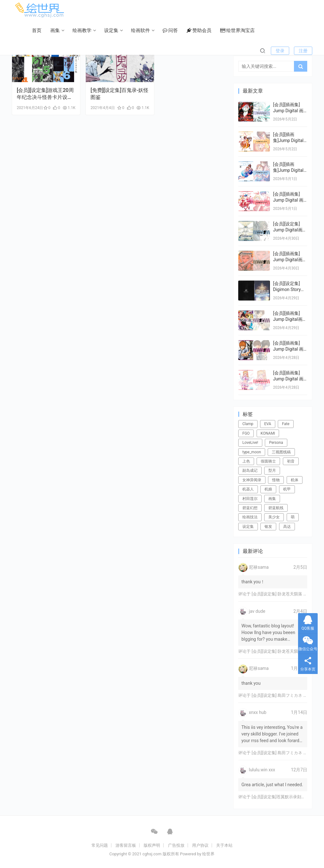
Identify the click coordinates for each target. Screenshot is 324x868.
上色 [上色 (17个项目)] (246, 461)
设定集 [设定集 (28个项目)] (248, 527)
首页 (37, 30)
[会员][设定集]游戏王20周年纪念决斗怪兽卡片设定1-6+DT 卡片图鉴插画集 (45, 94)
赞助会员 (199, 30)
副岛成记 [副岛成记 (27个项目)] (250, 470)
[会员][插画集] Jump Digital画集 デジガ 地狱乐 (290, 319)
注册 (303, 51)
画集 (55, 30)
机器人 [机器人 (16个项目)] (248, 489)
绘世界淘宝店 (237, 30)
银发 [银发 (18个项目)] (268, 527)
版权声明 (152, 845)
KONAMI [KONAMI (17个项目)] (268, 433)
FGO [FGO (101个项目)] (246, 433)
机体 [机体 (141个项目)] (295, 480)
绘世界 (208, 854)
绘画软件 (140, 30)
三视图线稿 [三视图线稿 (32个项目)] (281, 452)
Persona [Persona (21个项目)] (276, 443)
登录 (280, 51)
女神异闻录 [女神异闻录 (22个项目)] (252, 480)
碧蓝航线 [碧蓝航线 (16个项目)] (276, 508)
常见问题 (100, 845)
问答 (170, 30)
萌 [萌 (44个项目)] (293, 517)
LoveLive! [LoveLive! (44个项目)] (250, 443)
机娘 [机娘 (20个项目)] (268, 489)
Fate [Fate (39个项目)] (286, 424)
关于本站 (224, 845)
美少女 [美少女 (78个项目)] (274, 517)
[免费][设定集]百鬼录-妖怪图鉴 (119, 94)
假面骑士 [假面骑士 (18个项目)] (268, 461)
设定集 (111, 30)
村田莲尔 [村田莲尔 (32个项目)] (250, 499)
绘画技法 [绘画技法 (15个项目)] (250, 517)
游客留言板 (126, 845)
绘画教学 (82, 30)
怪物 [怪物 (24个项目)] (276, 480)
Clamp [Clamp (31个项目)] (248, 424)
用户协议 (200, 845)
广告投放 (176, 845)
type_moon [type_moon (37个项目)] (252, 452)
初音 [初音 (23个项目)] (291, 461)
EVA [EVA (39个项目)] (268, 424)
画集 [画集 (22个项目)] (272, 499)
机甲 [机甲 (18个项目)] (287, 489)
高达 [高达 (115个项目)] (287, 527)
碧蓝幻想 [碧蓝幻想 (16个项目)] (250, 508)
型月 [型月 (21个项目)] (272, 470)
